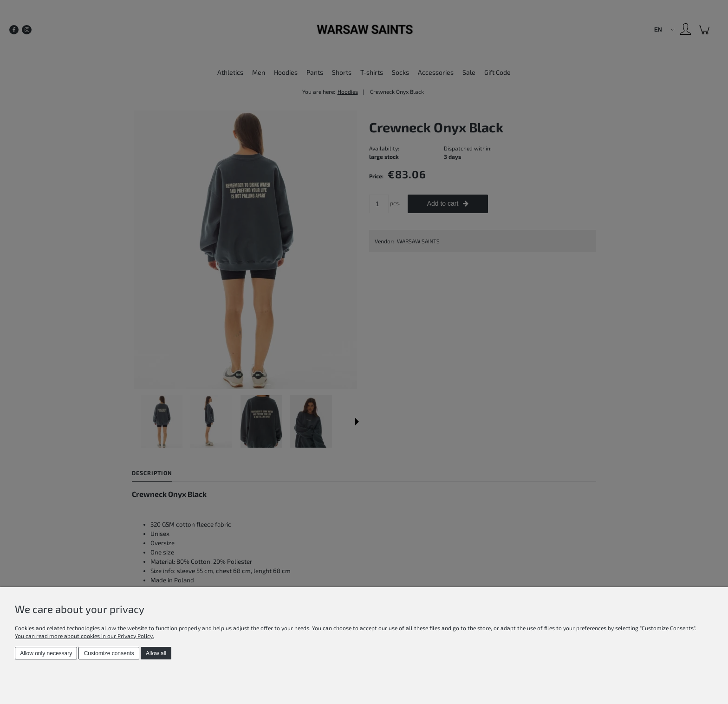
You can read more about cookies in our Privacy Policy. (84, 636)
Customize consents (109, 653)
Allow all (156, 653)
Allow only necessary (46, 653)
